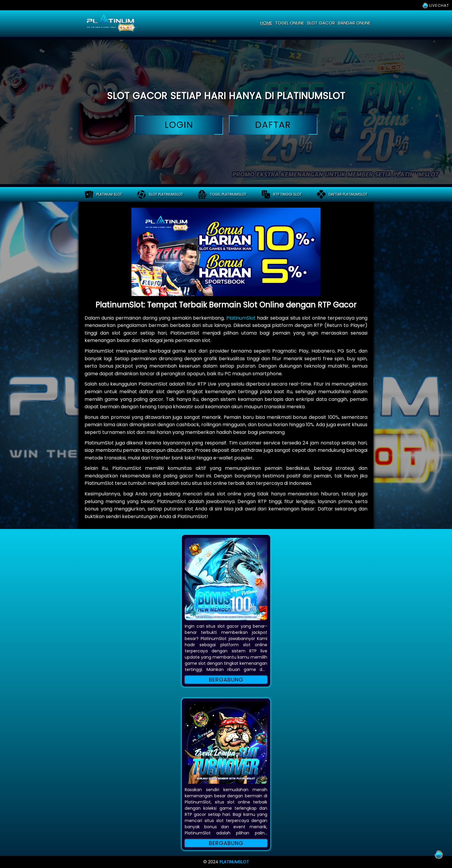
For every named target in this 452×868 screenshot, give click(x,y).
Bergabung (226, 680)
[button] (226, 579)
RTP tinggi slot (282, 194)
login (179, 125)
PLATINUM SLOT (103, 194)
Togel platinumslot (222, 194)
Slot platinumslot (160, 194)
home (266, 23)
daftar (273, 125)
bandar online (354, 23)
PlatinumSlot (241, 318)
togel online (290, 23)
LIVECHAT (436, 5)
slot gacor (321, 23)
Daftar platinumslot (342, 194)
